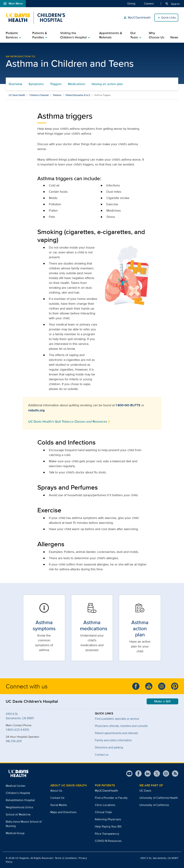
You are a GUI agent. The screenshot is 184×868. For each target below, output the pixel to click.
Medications (77, 84)
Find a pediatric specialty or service (117, 719)
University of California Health (159, 798)
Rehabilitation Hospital (20, 800)
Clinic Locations (105, 805)
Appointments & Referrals (111, 35)
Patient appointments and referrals (116, 733)
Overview (15, 84)
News (174, 37)
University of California (154, 805)
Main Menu (13, 4)
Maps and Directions (63, 812)
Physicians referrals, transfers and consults (121, 726)
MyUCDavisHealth (137, 18)
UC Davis (145, 791)
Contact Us (57, 798)
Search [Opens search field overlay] (172, 4)
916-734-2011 (14, 741)
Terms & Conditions (66, 858)
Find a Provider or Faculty (111, 798)
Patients (57, 95)
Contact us (102, 754)
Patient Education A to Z (78, 95)
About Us (56, 791)
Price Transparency (107, 834)
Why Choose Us (157, 35)
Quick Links (168, 17)
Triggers (56, 84)
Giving (131, 3)
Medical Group (15, 833)
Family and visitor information (113, 740)
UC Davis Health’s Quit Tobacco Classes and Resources (68, 421)
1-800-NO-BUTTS (128, 405)
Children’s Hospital (39, 95)
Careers (149, 3)
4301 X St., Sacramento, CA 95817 (159, 858)
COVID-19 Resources (108, 841)
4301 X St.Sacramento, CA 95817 (20, 716)
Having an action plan (107, 84)
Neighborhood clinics (19, 807)
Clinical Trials (103, 812)
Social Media (58, 805)
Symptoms (36, 84)
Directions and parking (109, 747)
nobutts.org (36, 410)
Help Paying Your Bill (108, 826)
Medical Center (16, 786)
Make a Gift (162, 701)
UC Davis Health (17, 95)
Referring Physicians (108, 819)
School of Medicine (18, 814)
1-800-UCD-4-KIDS (17, 730)
